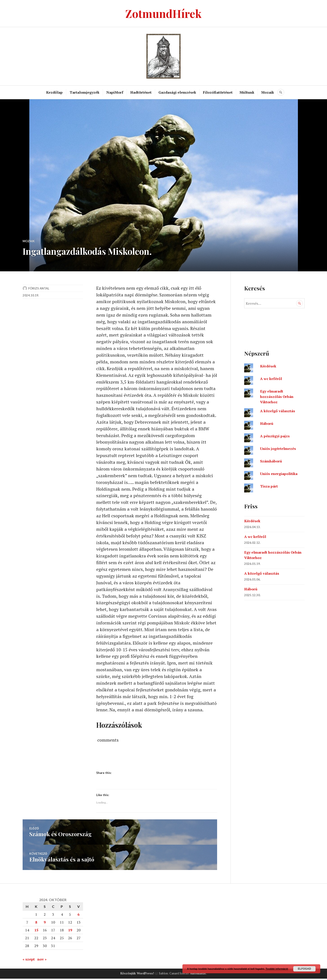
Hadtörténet (141, 92)
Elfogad (305, 969)
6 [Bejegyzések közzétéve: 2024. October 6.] (78, 916)
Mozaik (268, 92)
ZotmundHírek (163, 13)
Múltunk (247, 92)
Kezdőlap (55, 92)
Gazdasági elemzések (177, 92)
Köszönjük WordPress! (137, 975)
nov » (42, 961)
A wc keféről (271, 379)
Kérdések (268, 366)
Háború (267, 423)
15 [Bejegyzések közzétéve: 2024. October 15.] (36, 931)
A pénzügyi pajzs (275, 436)
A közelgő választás (278, 411)
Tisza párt (269, 486)
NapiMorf (115, 92)
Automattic (198, 975)
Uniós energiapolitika (279, 474)
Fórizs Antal (39, 288)
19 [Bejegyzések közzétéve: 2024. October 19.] (70, 931)
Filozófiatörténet (218, 92)
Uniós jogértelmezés (278, 449)
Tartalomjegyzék (85, 92)
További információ (277, 969)
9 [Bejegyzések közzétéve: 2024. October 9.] (45, 924)
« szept (29, 961)
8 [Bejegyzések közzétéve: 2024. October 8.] (36, 924)
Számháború (271, 461)
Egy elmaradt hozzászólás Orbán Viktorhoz (277, 397)
